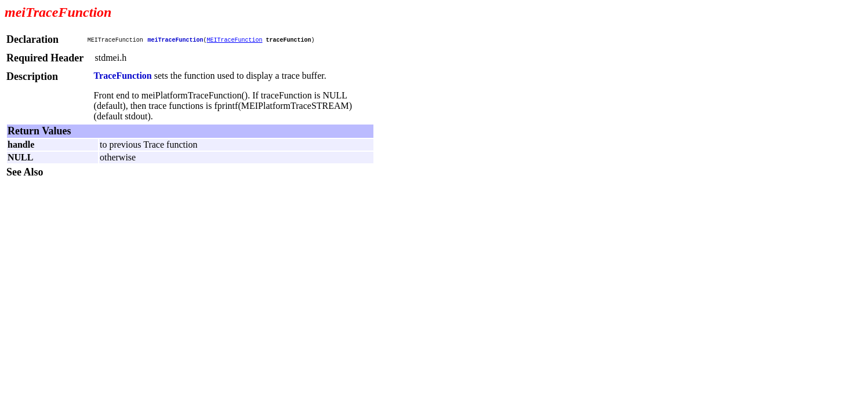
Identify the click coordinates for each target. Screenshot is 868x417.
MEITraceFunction (234, 40)
